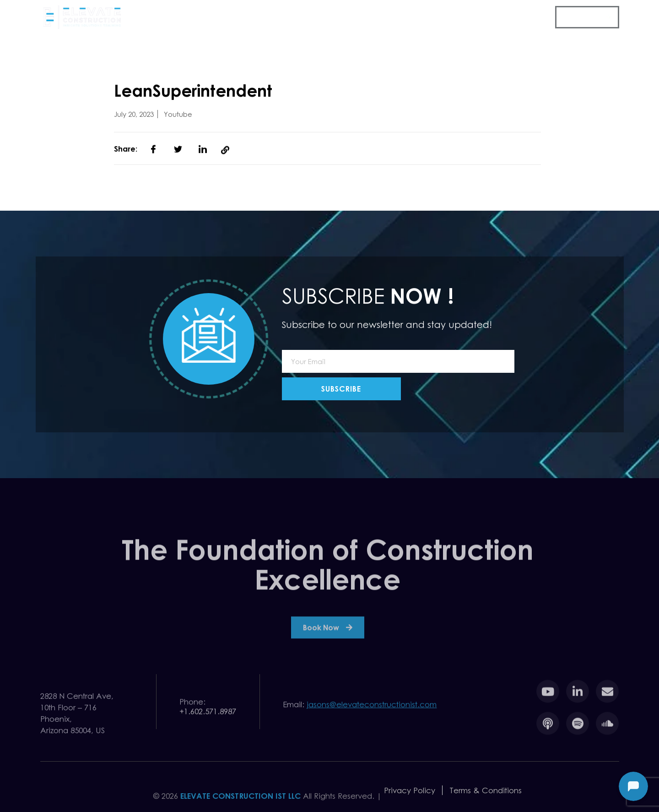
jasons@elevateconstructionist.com (372, 707)
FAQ (540, 17)
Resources (381, 18)
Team (465, 17)
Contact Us (583, 17)
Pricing (429, 17)
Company (235, 18)
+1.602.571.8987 (208, 718)
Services (289, 18)
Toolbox (503, 17)
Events (333, 17)
